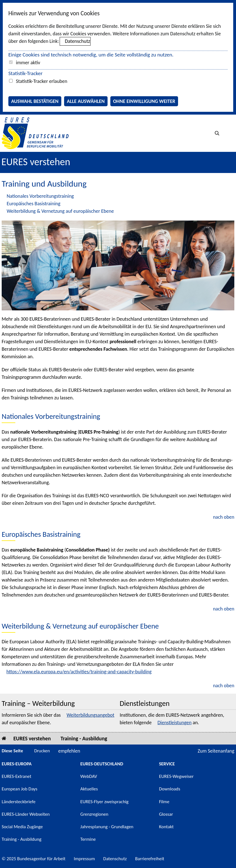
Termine (88, 839)
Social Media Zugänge (22, 827)
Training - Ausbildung (84, 739)
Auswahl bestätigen (35, 101)
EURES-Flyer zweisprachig (104, 802)
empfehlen (69, 751)
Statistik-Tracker (25, 73)
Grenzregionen (94, 814)
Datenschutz (77, 41)
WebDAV (89, 776)
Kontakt (166, 827)
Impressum (84, 859)
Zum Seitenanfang (216, 751)
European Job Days (20, 789)
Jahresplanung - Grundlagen (107, 827)
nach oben (224, 517)
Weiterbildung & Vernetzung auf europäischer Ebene (60, 211)
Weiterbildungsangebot (90, 715)
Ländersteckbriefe (19, 802)
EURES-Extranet (16, 776)
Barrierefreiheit (150, 859)
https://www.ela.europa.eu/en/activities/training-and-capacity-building (79, 672)
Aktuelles (89, 789)
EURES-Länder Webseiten (26, 814)
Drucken (42, 751)
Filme (164, 802)
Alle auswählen (86, 101)
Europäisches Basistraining (34, 204)
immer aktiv (28, 63)
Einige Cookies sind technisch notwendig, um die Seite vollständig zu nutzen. (91, 55)
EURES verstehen (36, 162)
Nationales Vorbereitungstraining (40, 196)
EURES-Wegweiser (176, 776)
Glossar (166, 814)
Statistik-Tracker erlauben (42, 81)
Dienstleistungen (174, 723)
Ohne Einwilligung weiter (144, 101)
